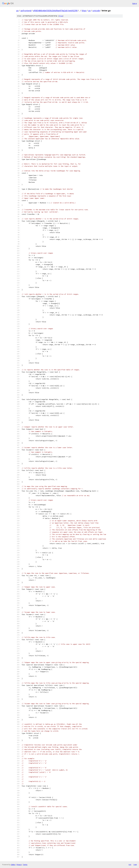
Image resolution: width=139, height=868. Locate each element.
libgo (84, 11)
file (61, 16)
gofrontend (26, 11)
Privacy (19, 865)
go (17, 11)
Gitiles (13, 865)
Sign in (135, 3)
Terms (25, 865)
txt (130, 865)
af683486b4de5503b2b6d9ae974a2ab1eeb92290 (55, 11)
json (135, 865)
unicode (96, 11)
